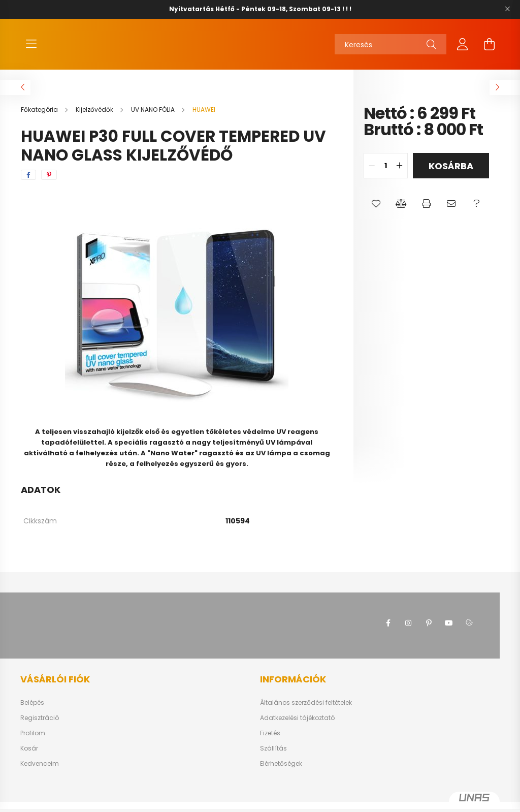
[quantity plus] (400, 176)
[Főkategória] (40, 120)
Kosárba (451, 176)
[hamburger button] (31, 49)
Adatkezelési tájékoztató (297, 728)
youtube (449, 633)
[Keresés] (391, 49)
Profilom (33, 743)
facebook (388, 633)
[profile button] (463, 49)
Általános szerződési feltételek (306, 713)
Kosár (29, 759)
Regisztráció (40, 728)
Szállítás (273, 759)
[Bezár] (507, 9)
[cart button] (489, 49)
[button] (376, 214)
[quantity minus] (372, 176)
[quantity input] (386, 176)
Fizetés (270, 743)
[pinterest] (49, 185)
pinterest (429, 633)
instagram (408, 633)
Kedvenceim (40, 774)
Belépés (32, 713)
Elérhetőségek (281, 774)
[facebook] (28, 185)
